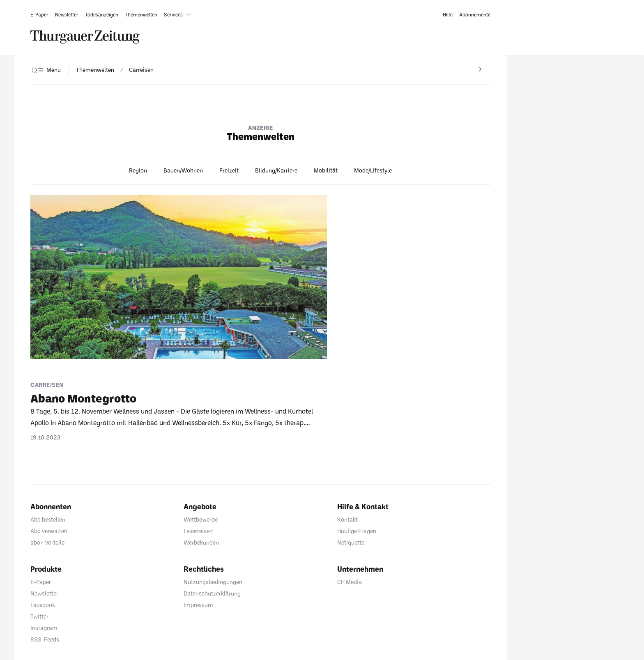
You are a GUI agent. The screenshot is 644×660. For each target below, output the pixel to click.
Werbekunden (201, 542)
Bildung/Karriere (276, 170)
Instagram (44, 628)
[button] (179, 14)
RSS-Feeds (45, 639)
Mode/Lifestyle (373, 170)
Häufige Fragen (357, 531)
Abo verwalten (49, 531)
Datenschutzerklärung (212, 593)
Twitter (39, 616)
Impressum (198, 605)
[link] (39, 14)
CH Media (350, 582)
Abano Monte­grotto (84, 398)
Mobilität (326, 170)
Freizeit (229, 170)
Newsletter (44, 593)
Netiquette (351, 542)
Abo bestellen (48, 519)
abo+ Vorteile (47, 542)
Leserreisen (198, 531)
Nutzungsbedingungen (213, 582)
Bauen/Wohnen (183, 170)
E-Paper (41, 582)
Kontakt (347, 519)
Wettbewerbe (201, 519)
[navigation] (95, 70)
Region (138, 170)
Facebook (43, 605)
